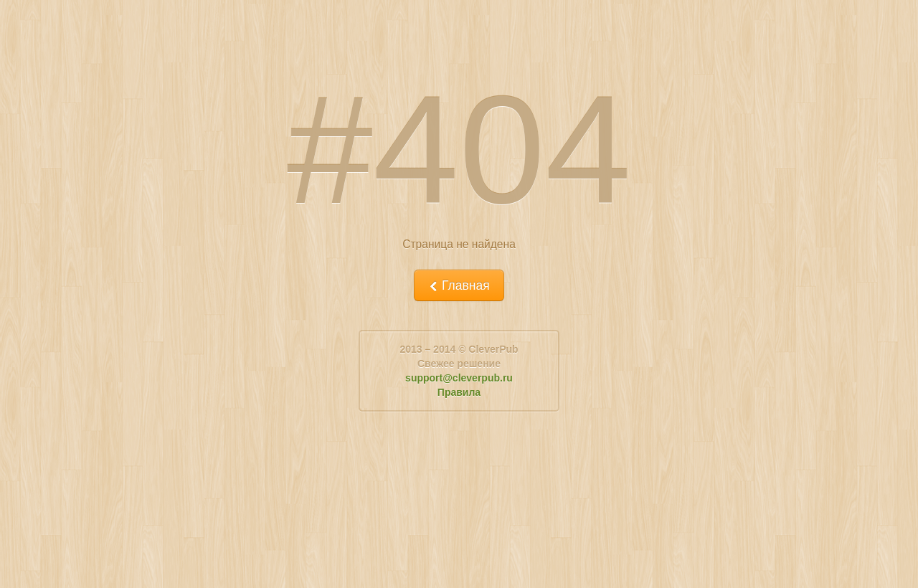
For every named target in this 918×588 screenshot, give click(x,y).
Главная (459, 285)
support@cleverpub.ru (459, 378)
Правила (459, 392)
